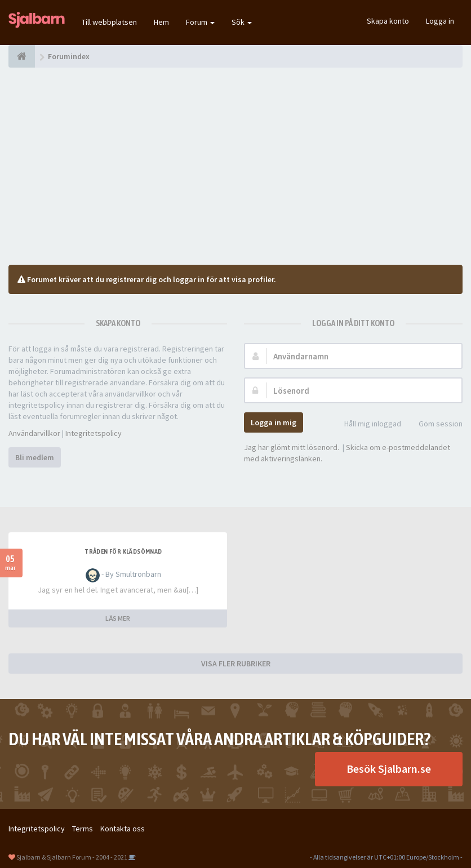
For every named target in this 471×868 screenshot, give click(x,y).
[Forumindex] (22, 56)
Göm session (434, 424)
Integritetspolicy (94, 433)
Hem (161, 22)
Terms (83, 829)
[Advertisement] (235, 166)
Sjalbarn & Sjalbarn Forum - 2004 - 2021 (72, 857)
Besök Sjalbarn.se (389, 769)
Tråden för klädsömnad (123, 551)
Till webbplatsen (109, 22)
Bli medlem (35, 457)
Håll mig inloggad (366, 424)
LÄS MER (118, 618)
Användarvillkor (34, 433)
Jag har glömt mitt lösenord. (292, 447)
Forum (200, 22)
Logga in (440, 21)
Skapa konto (388, 21)
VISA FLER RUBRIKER (236, 664)
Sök (242, 22)
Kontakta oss (123, 829)
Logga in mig (274, 422)
